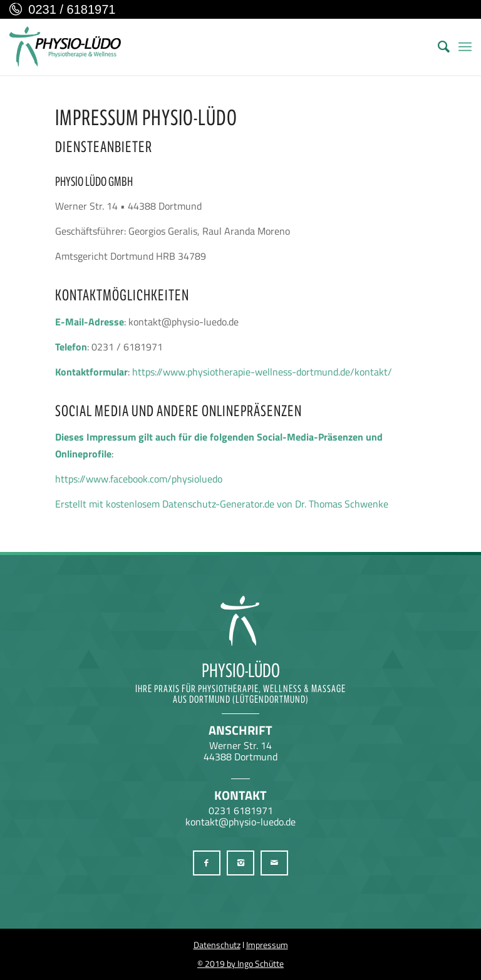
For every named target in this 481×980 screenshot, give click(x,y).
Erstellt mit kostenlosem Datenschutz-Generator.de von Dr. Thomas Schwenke (222, 504)
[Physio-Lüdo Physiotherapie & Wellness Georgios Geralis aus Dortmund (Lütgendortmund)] (65, 47)
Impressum (267, 945)
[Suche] (437, 47)
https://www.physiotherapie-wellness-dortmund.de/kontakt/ (262, 372)
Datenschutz (217, 945)
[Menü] (465, 47)
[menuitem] (437, 47)
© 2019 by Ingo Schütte (240, 963)
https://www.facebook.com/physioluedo (139, 479)
